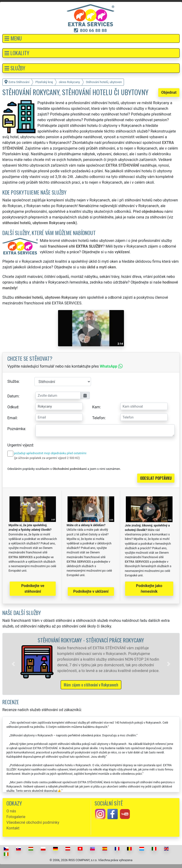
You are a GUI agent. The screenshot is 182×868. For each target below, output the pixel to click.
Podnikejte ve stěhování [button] (33, 589)
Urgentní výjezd (20, 445)
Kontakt (13, 828)
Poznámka (16, 429)
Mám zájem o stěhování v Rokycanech (91, 685)
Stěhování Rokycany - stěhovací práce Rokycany (91, 640)
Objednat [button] (169, 92)
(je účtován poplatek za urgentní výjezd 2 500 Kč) (47, 458)
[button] (91, 38)
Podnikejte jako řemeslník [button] (149, 589)
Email (12, 418)
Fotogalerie (16, 817)
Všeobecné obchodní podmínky (33, 822)
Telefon (98, 418)
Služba (13, 381)
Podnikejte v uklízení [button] (91, 591)
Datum (13, 396)
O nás (11, 811)
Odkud (13, 407)
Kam (96, 407)
